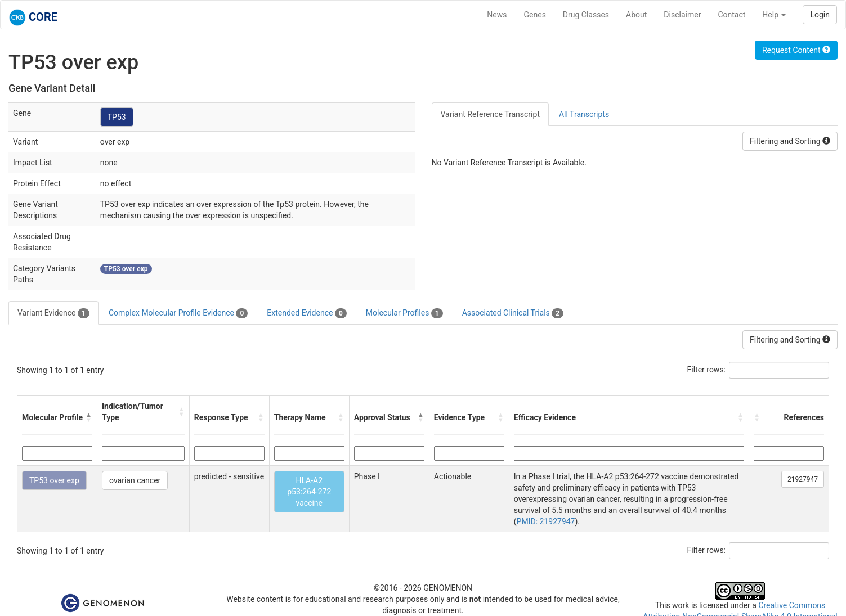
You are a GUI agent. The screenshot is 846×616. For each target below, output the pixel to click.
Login (820, 15)
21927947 (803, 479)
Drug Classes (586, 15)
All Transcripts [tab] (584, 114)
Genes (535, 15)
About (636, 15)
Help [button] (774, 15)
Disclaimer (682, 15)
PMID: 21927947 (546, 521)
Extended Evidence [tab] (306, 313)
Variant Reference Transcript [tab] (490, 114)
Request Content (796, 50)
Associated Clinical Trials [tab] (513, 313)
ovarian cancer (135, 480)
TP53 (117, 117)
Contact (731, 15)
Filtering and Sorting (790, 141)
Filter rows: (707, 370)
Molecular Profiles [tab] (404, 313)
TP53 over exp (54, 480)
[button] (89, 417)
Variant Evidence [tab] (53, 313)
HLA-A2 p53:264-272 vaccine (309, 492)
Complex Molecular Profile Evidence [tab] (178, 313)
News (497, 15)
